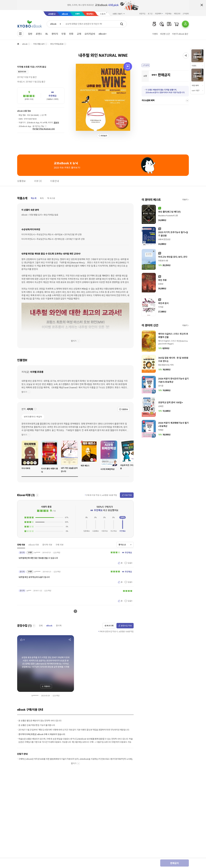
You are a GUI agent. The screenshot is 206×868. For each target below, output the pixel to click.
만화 (71, 34)
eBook (65, 14)
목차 (42, 198)
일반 (30, 34)
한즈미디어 (22, 72)
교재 (79, 34)
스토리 (103, 14)
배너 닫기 (202, 5)
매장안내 (177, 14)
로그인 (150, 14)
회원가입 (142, 14)
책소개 (34, 198)
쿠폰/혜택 (195, 86)
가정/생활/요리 (39, 44)
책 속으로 (51, 198)
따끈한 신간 (165, 34)
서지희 (39, 67)
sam (78, 14)
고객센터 (186, 14)
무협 (64, 34)
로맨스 (39, 34)
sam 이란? (196, 91)
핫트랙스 (90, 14)
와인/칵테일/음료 (57, 44)
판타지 (55, 34)
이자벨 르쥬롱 (23, 67)
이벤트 (155, 34)
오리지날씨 (90, 34)
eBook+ (103, 34)
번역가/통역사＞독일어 (33, 417)
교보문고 (52, 14)
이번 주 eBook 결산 (180, 34)
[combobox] (55, 24)
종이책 (59, 626)
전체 (41, 626)
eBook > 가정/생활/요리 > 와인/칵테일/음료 (40, 215)
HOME (18, 44)
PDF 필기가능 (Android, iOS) (44, 129)
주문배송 (168, 14)
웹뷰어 (56, 123)
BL (47, 34)
